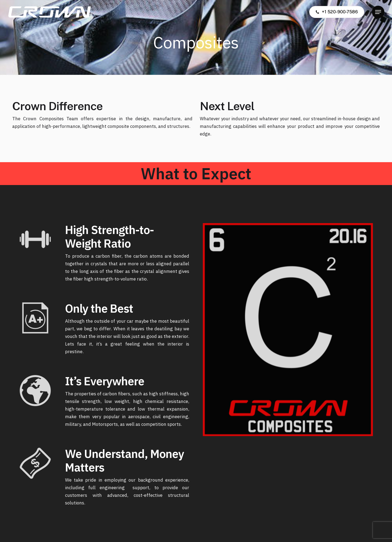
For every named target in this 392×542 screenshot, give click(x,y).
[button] (378, 12)
